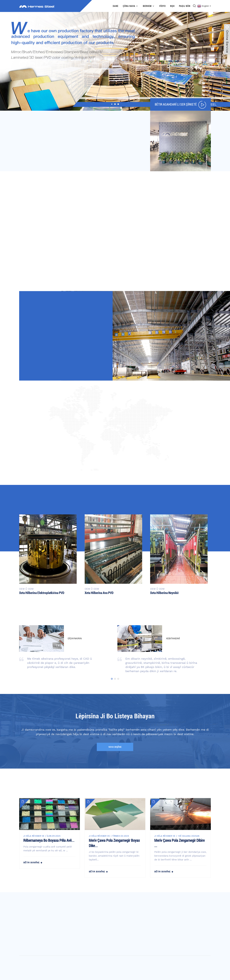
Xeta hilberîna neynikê (164, 593)
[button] (112, 104)
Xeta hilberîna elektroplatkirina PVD (42, 593)
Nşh (172, 6)
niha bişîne (115, 747)
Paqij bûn (185, 6)
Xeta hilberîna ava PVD (99, 593)
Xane (115, 6)
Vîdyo (162, 6)
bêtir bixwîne (31, 862)
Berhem (149, 6)
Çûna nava (131, 6)
